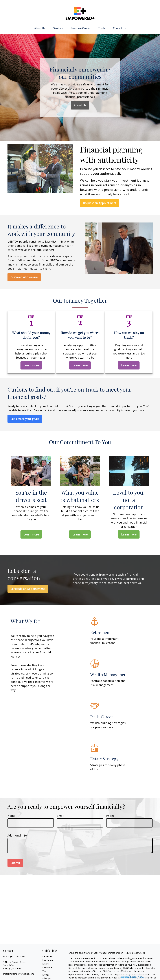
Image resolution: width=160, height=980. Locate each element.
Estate (45, 964)
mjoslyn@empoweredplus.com (18, 974)
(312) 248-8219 (18, 956)
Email (60, 816)
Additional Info (17, 835)
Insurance (47, 967)
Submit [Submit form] (15, 863)
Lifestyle (46, 978)
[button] (40, 28)
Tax (44, 971)
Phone (110, 816)
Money (46, 975)
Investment (48, 960)
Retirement (48, 956)
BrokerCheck (138, 953)
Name (11, 816)
